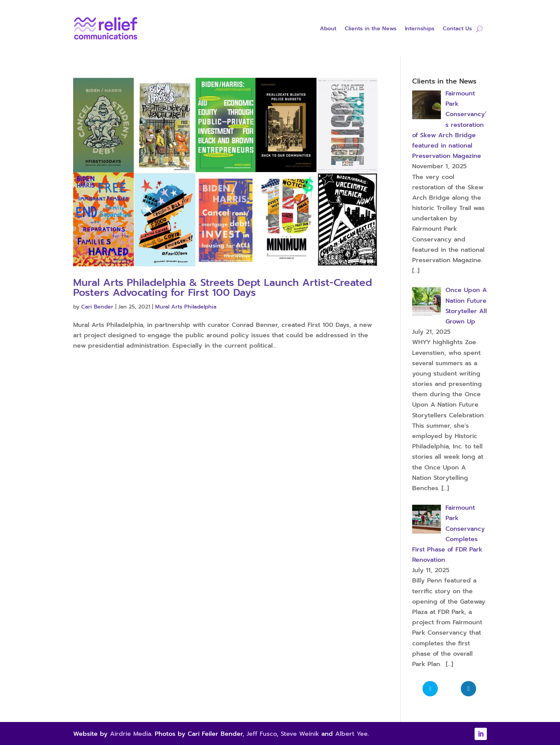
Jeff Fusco (262, 734)
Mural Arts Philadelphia (186, 307)
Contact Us (457, 29)
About (328, 29)
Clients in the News (371, 29)
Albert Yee (351, 734)
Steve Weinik (300, 734)
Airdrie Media (131, 734)
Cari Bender (97, 307)
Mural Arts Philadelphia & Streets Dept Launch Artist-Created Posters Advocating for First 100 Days (223, 288)
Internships (420, 29)
